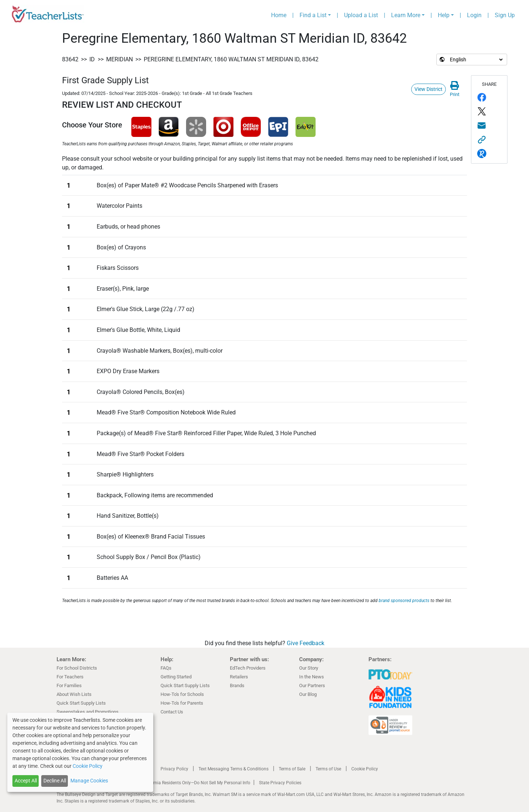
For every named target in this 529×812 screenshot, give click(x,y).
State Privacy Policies (280, 783)
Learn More (406, 15)
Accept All (26, 781)
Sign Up (505, 15)
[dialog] (80, 752)
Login (474, 15)
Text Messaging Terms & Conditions (233, 769)
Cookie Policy (365, 769)
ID (92, 59)
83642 (70, 59)
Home (279, 15)
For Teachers (70, 677)
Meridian (119, 59)
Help (444, 15)
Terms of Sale (292, 769)
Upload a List (361, 15)
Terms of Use (328, 769)
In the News (312, 677)
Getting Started (176, 677)
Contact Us (172, 712)
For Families (69, 685)
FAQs (166, 668)
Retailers (239, 677)
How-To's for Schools (182, 694)
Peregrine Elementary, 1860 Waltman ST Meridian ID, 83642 (231, 59)
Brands (237, 685)
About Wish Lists (74, 694)
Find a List (313, 15)
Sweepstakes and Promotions (88, 712)
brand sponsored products (404, 601)
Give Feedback (306, 643)
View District (428, 89)
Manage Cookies (89, 781)
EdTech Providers (248, 668)
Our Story (309, 668)
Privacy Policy (174, 769)
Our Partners (312, 685)
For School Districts (77, 668)
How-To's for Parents (182, 703)
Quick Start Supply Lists (81, 703)
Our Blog (308, 694)
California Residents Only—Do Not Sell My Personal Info (196, 783)
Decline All (55, 781)
